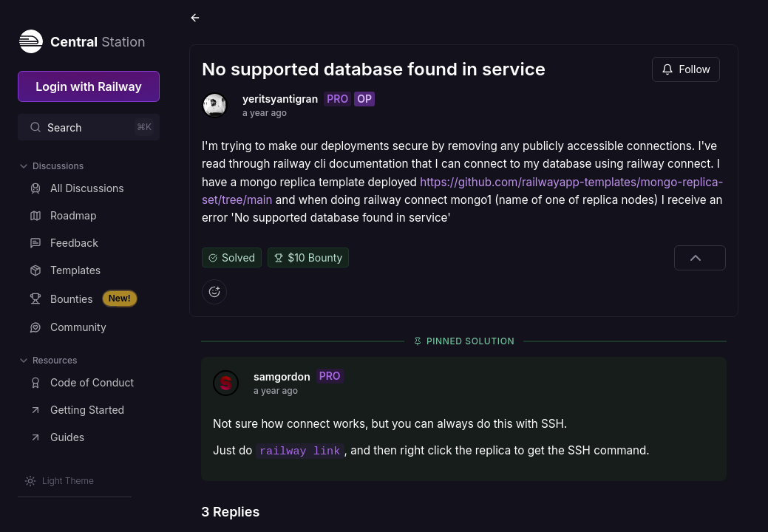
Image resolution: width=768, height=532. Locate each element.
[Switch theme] (59, 481)
